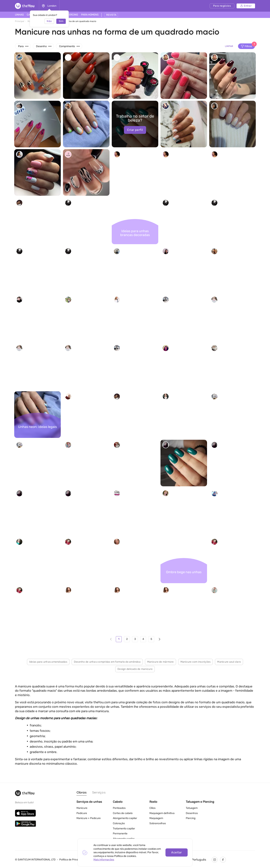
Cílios (152, 808)
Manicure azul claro (229, 662)
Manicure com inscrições (196, 662)
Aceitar (176, 852)
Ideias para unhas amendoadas (48, 662)
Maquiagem (156, 818)
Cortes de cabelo (123, 813)
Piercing (191, 818)
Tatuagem (192, 808)
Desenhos (192, 813)
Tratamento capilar (124, 829)
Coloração (119, 823)
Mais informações (104, 860)
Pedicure (82, 813)
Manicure (82, 808)
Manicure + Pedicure (89, 818)
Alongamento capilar (125, 818)
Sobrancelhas (158, 823)
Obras (82, 793)
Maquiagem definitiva (162, 813)
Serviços (99, 793)
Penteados (119, 808)
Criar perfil (135, 130)
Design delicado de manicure (135, 669)
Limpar (229, 46)
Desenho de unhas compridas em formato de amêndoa (107, 662)
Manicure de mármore (160, 662)
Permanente (120, 834)
